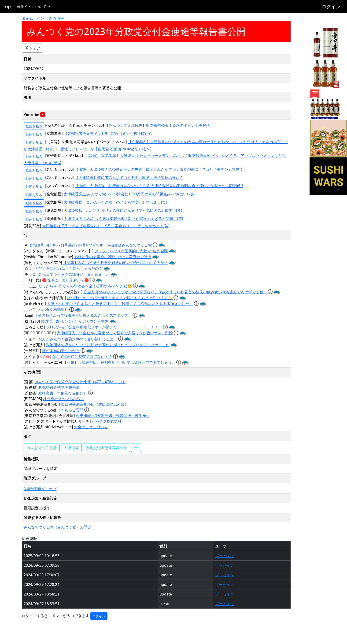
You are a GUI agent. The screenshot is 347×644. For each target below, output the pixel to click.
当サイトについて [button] (32, 7)
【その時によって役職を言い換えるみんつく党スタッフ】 (83, 315)
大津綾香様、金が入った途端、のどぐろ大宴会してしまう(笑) (115, 202)
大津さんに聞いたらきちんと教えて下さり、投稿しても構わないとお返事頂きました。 (120, 304)
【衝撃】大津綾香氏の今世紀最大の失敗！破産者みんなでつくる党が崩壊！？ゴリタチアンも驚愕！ (159, 169)
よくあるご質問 (70, 410)
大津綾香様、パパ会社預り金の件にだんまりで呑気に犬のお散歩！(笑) (123, 210)
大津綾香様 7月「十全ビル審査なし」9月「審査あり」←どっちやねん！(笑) (106, 226)
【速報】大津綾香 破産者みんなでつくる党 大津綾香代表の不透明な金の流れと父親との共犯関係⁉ (159, 186)
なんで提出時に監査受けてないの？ (82, 357)
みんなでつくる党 (42, 448)
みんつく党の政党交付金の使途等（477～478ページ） (80, 382)
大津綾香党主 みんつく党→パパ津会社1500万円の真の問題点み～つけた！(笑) (129, 194)
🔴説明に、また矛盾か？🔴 (66, 280)
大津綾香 (71, 448)
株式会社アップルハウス (64, 399)
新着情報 (56, 18)
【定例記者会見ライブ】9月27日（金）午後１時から (108, 134)
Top (7, 6)
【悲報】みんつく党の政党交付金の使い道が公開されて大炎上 (115, 263)
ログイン (331, 6)
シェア (33, 48)
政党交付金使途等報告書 (59, 387)
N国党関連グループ (40, 489)
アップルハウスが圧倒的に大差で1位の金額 (131, 251)
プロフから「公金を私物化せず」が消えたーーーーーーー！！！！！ (104, 327)
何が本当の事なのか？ (61, 351)
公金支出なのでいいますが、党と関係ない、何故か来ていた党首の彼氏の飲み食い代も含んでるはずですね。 (175, 292)
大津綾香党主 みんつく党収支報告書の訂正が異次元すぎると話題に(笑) (123, 219)
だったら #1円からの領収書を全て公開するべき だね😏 (85, 286)
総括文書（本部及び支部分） (63, 393)
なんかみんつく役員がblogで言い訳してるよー (78, 339)
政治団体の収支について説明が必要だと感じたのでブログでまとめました (108, 345)
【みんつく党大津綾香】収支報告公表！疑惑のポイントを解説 (157, 125)
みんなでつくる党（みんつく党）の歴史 (57, 527)
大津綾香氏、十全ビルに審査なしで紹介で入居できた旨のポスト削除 (115, 333)
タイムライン (33, 18)
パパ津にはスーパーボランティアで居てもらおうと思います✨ (120, 298)
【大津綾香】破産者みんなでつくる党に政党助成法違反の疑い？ (129, 178)
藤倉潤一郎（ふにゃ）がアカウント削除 (75, 321)
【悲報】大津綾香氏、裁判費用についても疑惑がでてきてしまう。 (119, 362)
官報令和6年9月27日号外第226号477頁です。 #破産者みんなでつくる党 (91, 245)
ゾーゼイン (225, 556)
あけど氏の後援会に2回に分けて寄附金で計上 (113, 257)
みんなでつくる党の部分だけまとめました (74, 274)
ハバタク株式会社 (53, 309)
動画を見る (34, 126)
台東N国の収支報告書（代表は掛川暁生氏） (113, 416)
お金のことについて (91, 427)
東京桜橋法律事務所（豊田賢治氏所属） (95, 404)
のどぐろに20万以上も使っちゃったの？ (69, 268)
